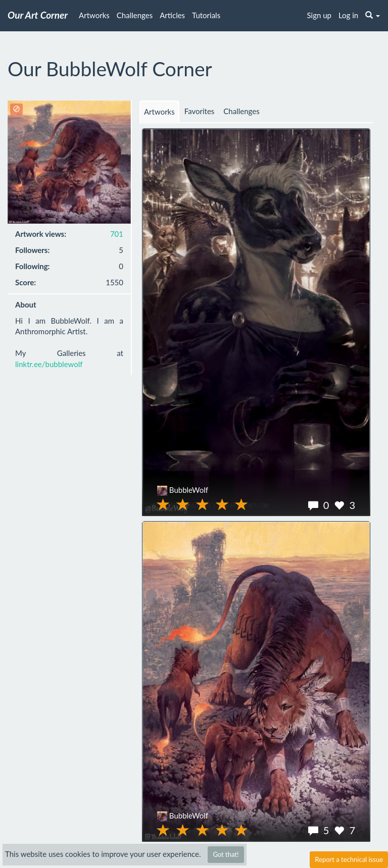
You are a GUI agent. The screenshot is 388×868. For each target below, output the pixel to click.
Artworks (94, 15)
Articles (172, 15)
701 (117, 234)
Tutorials (206, 15)
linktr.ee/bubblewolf (49, 364)
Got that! (226, 854)
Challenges (135, 15)
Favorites (200, 111)
